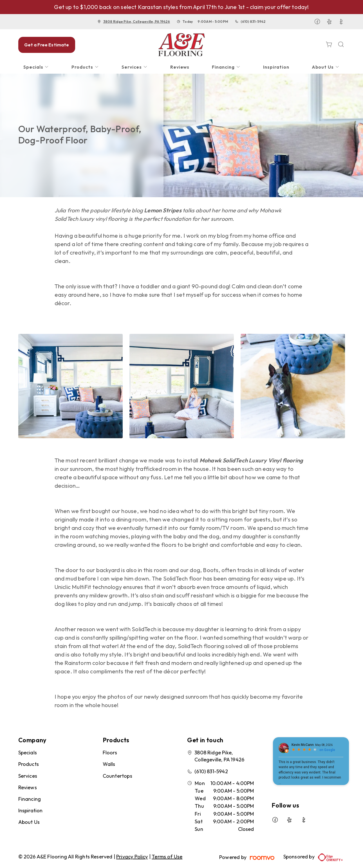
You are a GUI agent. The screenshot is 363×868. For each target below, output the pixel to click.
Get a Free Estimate (47, 45)
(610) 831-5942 (253, 22)
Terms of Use (167, 857)
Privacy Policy (132, 857)
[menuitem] (36, 67)
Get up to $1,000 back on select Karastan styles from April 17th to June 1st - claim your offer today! (181, 7)
